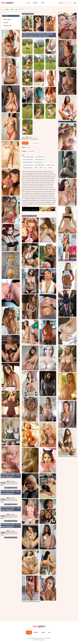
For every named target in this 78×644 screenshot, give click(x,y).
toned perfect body (39, 160)
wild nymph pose (51, 165)
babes (12, 9)
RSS (49, 632)
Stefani (29, 147)
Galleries (35, 3)
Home (28, 3)
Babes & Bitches (7, 19)
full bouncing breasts (28, 162)
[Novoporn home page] (7, 3)
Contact (43, 3)
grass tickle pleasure (40, 165)
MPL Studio (31, 151)
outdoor (50, 168)
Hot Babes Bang (7, 26)
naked (36, 168)
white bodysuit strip (40, 157)
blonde (41, 168)
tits (3, 9)
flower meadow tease (28, 160)
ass (20, 9)
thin (46, 168)
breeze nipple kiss (39, 162)
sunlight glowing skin (28, 168)
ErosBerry (6, 22)
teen (16, 9)
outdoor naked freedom (28, 157)
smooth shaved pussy (28, 165)
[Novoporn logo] (39, 627)
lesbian (7, 9)
